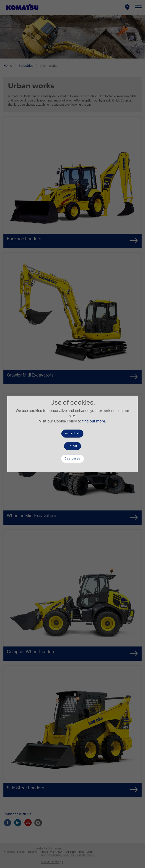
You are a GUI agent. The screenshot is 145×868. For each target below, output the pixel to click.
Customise (72, 459)
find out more (94, 421)
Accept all (72, 433)
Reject (72, 446)
